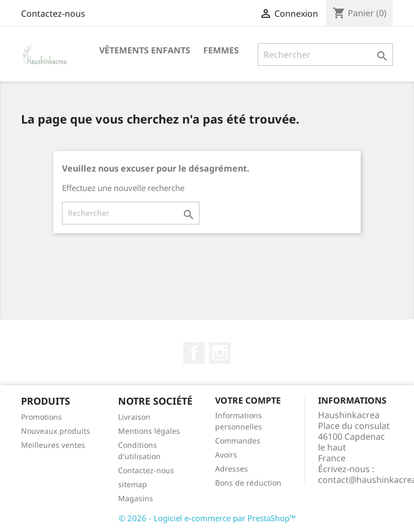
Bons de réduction (248, 483)
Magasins (136, 498)
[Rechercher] (325, 54)
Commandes (238, 441)
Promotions (42, 417)
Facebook (194, 353)
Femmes (221, 50)
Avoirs (226, 455)
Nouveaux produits (56, 431)
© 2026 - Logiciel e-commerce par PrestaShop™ (207, 518)
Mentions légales (149, 431)
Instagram (220, 353)
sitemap (133, 484)
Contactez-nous (53, 13)
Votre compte (248, 400)
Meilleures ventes (53, 445)
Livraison (134, 417)
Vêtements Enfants (145, 50)
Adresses (232, 469)
